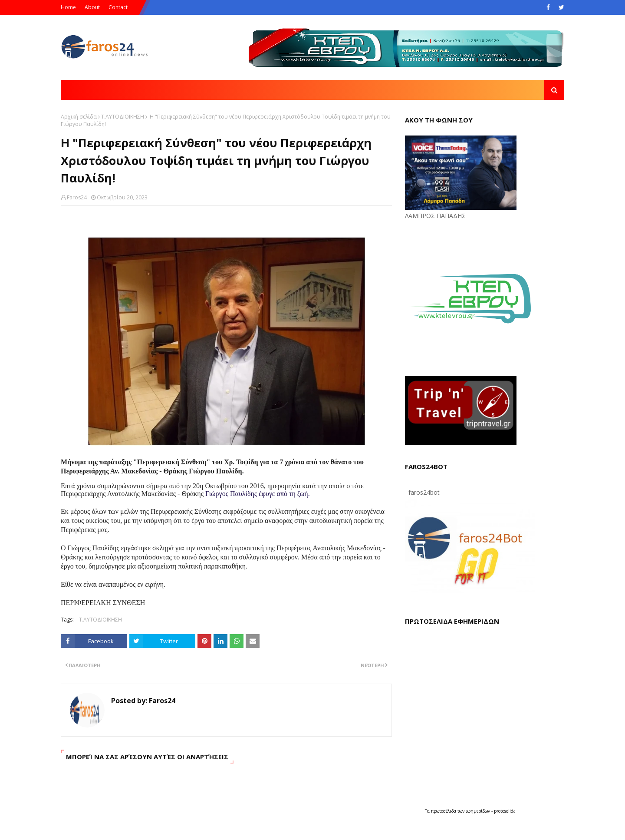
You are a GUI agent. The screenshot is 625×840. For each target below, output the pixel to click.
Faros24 (77, 197)
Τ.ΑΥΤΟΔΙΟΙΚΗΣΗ (123, 117)
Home (68, 7)
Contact (118, 7)
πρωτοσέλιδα (444, 811)
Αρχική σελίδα (79, 117)
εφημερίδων (479, 811)
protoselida (505, 811)
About (92, 7)
